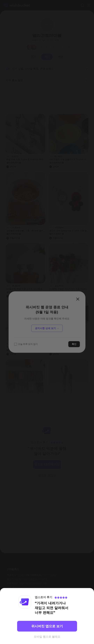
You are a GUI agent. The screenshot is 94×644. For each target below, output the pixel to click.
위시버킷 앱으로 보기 (47, 626)
